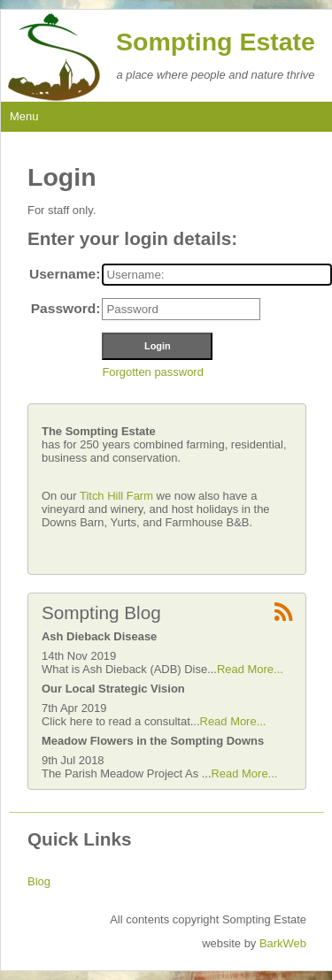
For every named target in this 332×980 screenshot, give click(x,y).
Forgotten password (152, 372)
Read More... (250, 669)
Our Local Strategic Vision (113, 689)
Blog (39, 881)
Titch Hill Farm (118, 496)
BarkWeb (283, 943)
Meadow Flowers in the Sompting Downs (153, 741)
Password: (66, 308)
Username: (65, 274)
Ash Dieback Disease (99, 636)
